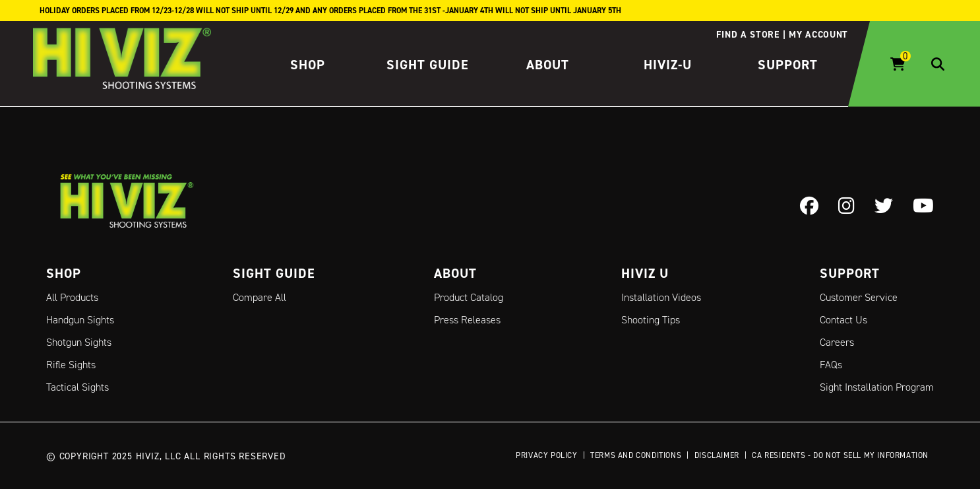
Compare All (260, 297)
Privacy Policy (546, 455)
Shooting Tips (651, 320)
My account (818, 34)
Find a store (748, 34)
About (548, 65)
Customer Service (859, 297)
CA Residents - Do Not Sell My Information (840, 455)
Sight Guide (428, 65)
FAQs (831, 365)
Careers (837, 342)
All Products (72, 297)
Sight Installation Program (877, 387)
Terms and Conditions (636, 455)
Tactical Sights (77, 387)
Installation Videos (661, 297)
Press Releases (467, 320)
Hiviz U (645, 273)
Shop (308, 65)
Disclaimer (717, 455)
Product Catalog (469, 297)
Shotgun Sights (79, 342)
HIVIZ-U (668, 65)
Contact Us (843, 320)
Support (788, 65)
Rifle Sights (71, 365)
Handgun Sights (80, 320)
